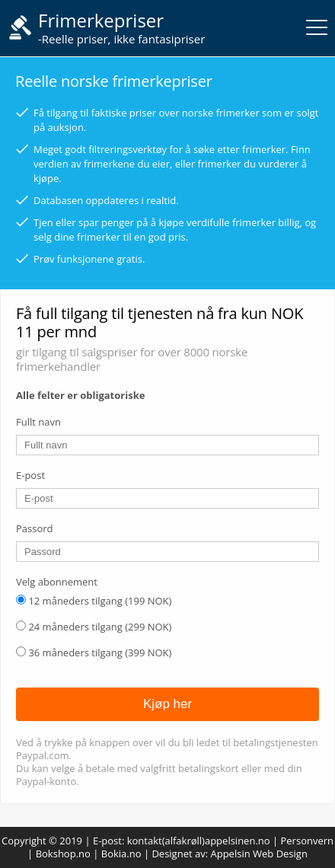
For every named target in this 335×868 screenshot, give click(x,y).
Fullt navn (38, 422)
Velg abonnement (57, 582)
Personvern (308, 841)
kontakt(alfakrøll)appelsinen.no (199, 841)
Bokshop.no (63, 854)
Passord (35, 528)
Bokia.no (121, 854)
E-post (30, 475)
